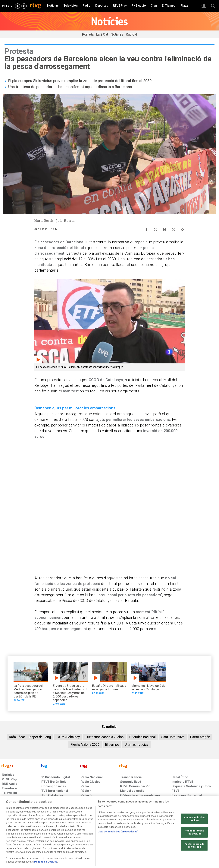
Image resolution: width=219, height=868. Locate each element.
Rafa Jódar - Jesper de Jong (30, 737)
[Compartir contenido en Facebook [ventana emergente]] (146, 228)
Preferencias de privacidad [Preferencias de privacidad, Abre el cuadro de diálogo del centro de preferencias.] (194, 845)
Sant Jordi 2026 (173, 737)
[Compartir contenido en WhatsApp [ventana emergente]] (174, 228)
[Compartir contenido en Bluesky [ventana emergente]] (164, 228)
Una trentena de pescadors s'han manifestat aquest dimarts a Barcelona (70, 87)
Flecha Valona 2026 (85, 744)
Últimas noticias (137, 744)
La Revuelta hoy (68, 737)
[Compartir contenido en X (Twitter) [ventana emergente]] (155, 228)
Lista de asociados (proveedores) (118, 832)
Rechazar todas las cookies (194, 832)
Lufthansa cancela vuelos (105, 737)
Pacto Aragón (200, 737)
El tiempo (112, 744)
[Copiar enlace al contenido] (183, 228)
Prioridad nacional (142, 737)
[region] (109, 832)
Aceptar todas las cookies (194, 819)
